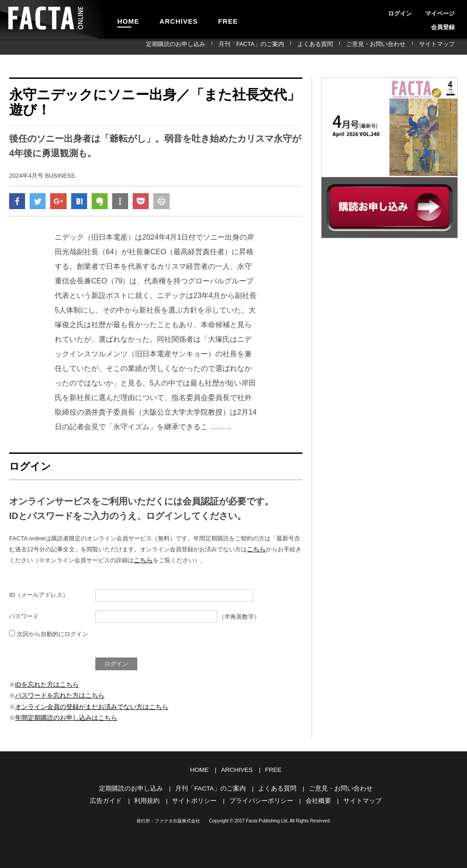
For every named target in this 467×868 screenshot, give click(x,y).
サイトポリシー (197, 799)
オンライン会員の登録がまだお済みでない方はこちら (86, 707)
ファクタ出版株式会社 (177, 819)
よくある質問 (340, 46)
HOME (125, 19)
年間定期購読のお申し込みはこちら (62, 717)
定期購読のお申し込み (222, 46)
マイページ (416, 11)
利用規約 (152, 799)
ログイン (385, 11)
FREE (208, 19)
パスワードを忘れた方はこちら (57, 696)
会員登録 (447, 11)
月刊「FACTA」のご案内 (286, 46)
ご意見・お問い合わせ (391, 46)
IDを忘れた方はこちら (45, 686)
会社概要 (314, 799)
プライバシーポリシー (260, 799)
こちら (256, 552)
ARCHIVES (167, 19)
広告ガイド (113, 799)
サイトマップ (441, 46)
